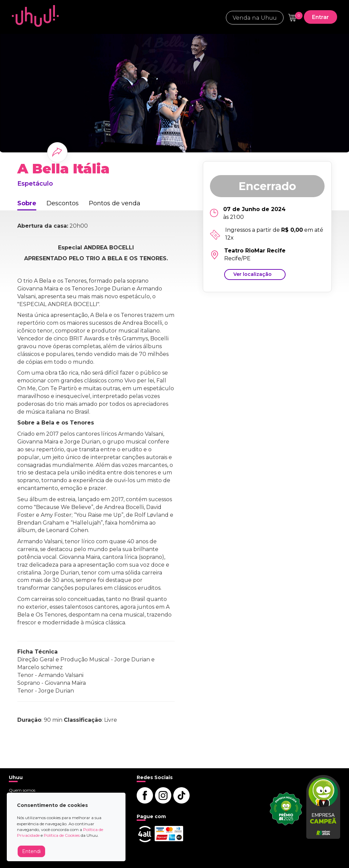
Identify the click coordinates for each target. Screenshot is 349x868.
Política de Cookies (62, 835)
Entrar (321, 17)
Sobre (27, 203)
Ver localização (253, 274)
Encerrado (267, 186)
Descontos (63, 203)
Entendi (31, 851)
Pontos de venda (115, 203)
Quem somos (22, 790)
